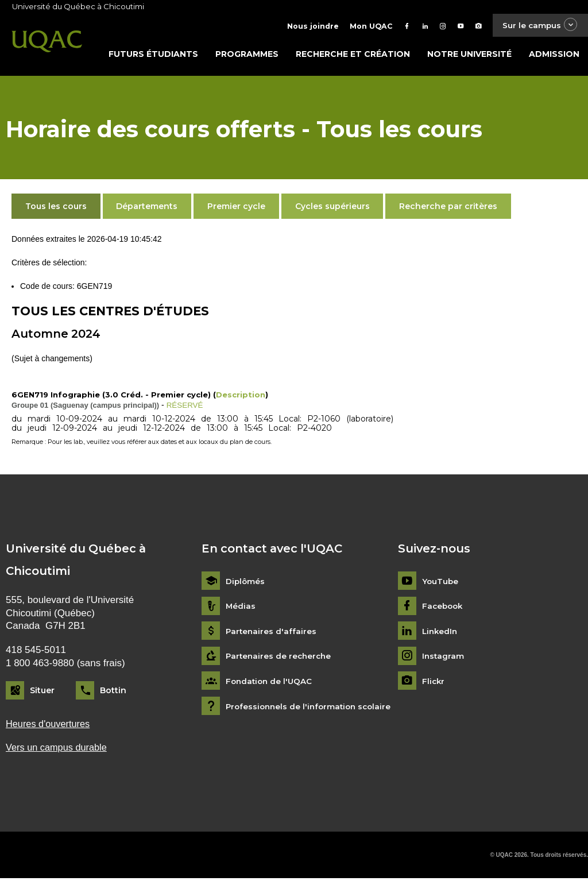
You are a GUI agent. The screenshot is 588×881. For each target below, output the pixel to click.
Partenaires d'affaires (272, 633)
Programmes (247, 56)
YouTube (441, 583)
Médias (241, 608)
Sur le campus (538, 26)
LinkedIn (441, 633)
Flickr (434, 683)
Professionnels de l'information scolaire (312, 708)
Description (241, 396)
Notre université (469, 56)
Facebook (444, 608)
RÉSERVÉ (186, 407)
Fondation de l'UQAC (270, 683)
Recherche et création (353, 56)
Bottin (113, 692)
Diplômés (246, 583)
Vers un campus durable (58, 750)
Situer (42, 692)
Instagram (444, 658)
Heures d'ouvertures (49, 725)
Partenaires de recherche (280, 658)
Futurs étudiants (153, 56)
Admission (554, 56)
